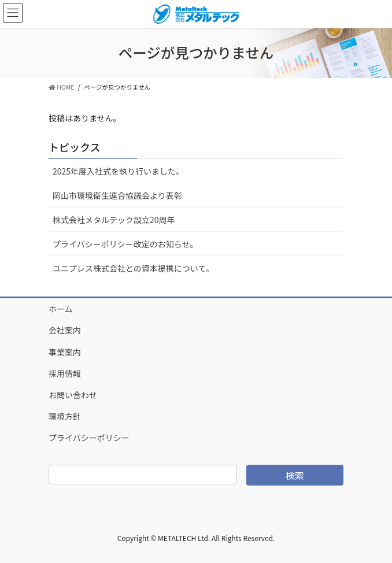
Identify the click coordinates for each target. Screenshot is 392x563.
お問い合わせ (73, 395)
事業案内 (65, 352)
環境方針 (65, 416)
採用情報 (65, 373)
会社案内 (65, 330)
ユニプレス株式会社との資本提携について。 (133, 268)
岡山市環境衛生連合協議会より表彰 (117, 195)
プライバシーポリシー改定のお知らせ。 (125, 244)
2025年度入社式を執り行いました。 (118, 171)
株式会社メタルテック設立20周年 (114, 220)
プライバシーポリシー (89, 438)
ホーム (61, 309)
